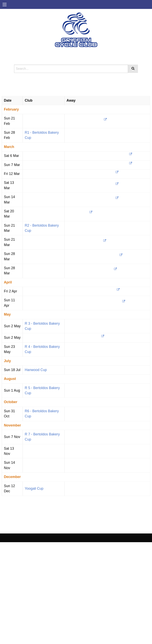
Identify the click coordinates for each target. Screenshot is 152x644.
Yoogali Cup (34, 488)
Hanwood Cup (36, 370)
